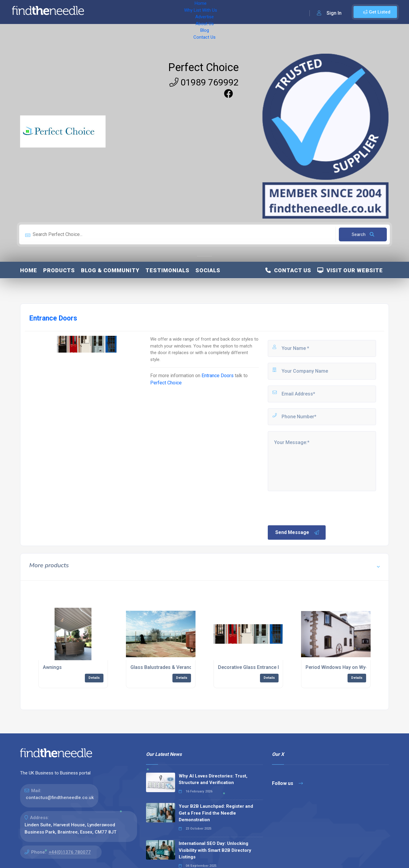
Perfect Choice (203, 67)
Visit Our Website (350, 270)
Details (94, 678)
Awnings (52, 667)
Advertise (171, 12)
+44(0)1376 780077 (70, 852)
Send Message (297, 532)
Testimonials (167, 270)
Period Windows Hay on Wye (337, 667)
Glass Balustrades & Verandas (164, 667)
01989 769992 (204, 82)
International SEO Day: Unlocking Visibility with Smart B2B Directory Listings (215, 850)
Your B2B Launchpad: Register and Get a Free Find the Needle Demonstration (216, 813)
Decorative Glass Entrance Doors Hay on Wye (268, 667)
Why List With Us (137, 12)
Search (363, 234)
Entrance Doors (218, 376)
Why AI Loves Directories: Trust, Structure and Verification (213, 779)
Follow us (287, 783)
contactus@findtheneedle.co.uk (60, 798)
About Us (198, 12)
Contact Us (242, 12)
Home (106, 12)
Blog (219, 12)
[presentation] (312, 508)
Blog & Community (110, 270)
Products (59, 270)
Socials (208, 270)
